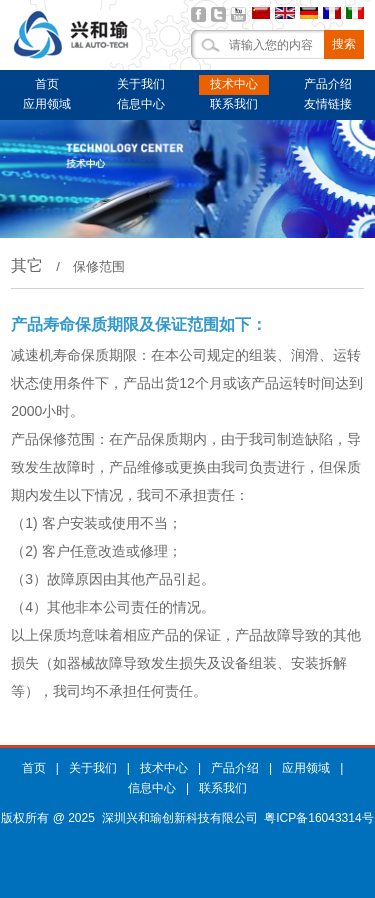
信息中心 (141, 104)
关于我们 (141, 84)
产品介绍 (328, 84)
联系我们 (234, 104)
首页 (47, 84)
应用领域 (47, 104)
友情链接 (328, 104)
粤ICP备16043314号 (318, 818)
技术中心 (234, 84)
